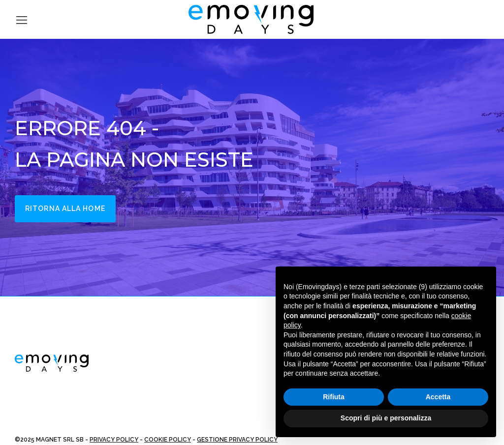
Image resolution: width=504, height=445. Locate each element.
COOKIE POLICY (168, 440)
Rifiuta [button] (334, 397)
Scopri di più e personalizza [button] (386, 418)
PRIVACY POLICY (114, 440)
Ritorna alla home (65, 208)
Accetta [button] (438, 397)
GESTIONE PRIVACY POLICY (237, 440)
